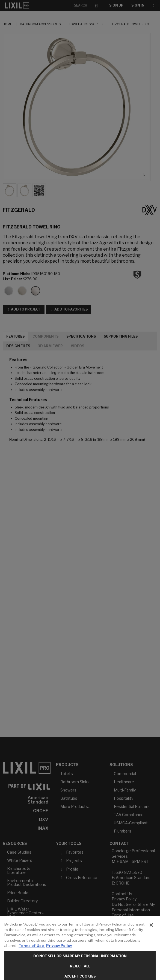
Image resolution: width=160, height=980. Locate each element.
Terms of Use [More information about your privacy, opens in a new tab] (32, 949)
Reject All (80, 969)
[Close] (151, 928)
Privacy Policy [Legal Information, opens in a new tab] (59, 949)
